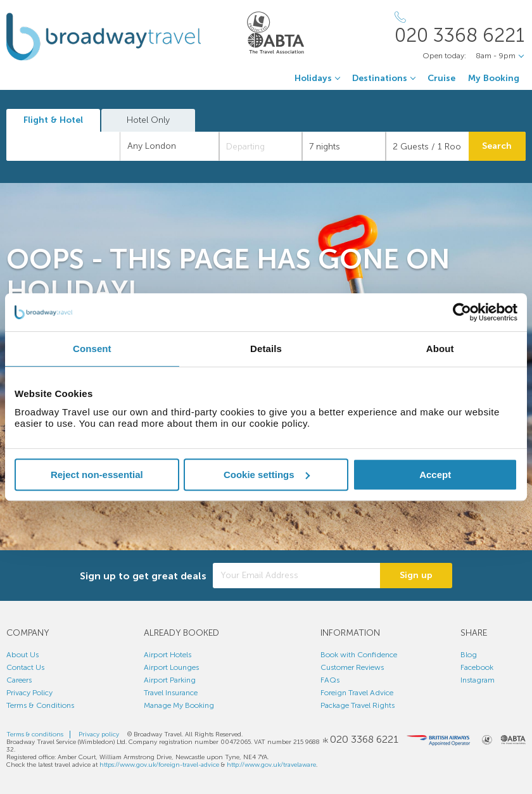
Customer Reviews (352, 667)
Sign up (416, 575)
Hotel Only (148, 120)
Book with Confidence (359, 655)
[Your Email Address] (296, 576)
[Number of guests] (427, 146)
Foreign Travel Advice (357, 693)
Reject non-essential (97, 475)
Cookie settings (267, 475)
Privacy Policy (29, 693)
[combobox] (63, 146)
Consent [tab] (92, 349)
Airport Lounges (171, 667)
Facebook (477, 667)
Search (497, 146)
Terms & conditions (35, 734)
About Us (22, 655)
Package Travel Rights (358, 705)
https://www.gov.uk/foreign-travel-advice (159, 765)
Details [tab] (266, 349)
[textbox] (70, 146)
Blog (469, 655)
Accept (435, 475)
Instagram (478, 680)
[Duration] (344, 146)
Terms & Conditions (40, 705)
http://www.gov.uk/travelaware (271, 765)
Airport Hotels (168, 655)
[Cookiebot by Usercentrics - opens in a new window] (462, 312)
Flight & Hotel (53, 120)
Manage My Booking (179, 705)
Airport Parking (170, 680)
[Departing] (261, 146)
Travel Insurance (171, 693)
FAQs (330, 680)
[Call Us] (460, 28)
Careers (19, 680)
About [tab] (440, 349)
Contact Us (25, 667)
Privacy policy (99, 734)
